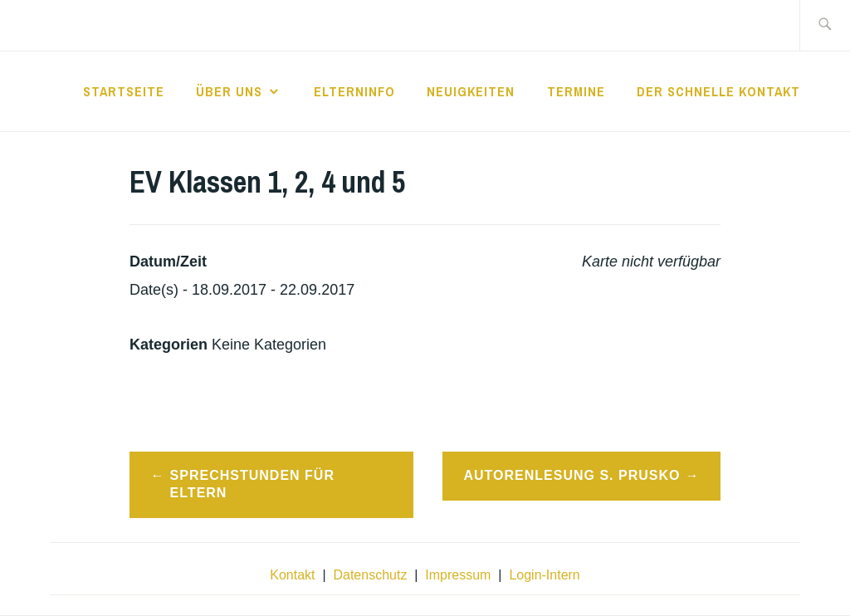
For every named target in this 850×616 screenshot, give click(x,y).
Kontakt (292, 575)
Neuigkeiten (471, 91)
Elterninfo (354, 91)
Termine (576, 91)
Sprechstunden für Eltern (252, 484)
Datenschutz (370, 575)
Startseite (124, 91)
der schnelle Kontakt (718, 91)
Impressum (458, 575)
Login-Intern (544, 575)
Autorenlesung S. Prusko (572, 475)
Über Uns (229, 91)
